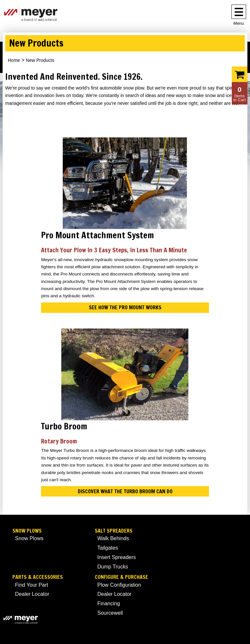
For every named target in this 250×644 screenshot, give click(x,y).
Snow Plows (27, 531)
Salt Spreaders (114, 531)
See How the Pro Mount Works (125, 307)
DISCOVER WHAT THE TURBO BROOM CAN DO (125, 491)
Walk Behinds (113, 538)
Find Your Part (31, 585)
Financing (109, 603)
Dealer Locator (32, 594)
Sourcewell (110, 613)
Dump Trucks (113, 567)
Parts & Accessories (38, 577)
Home (14, 60)
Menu (239, 23)
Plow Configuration (119, 585)
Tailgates (108, 548)
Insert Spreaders (117, 557)
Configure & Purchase (121, 577)
